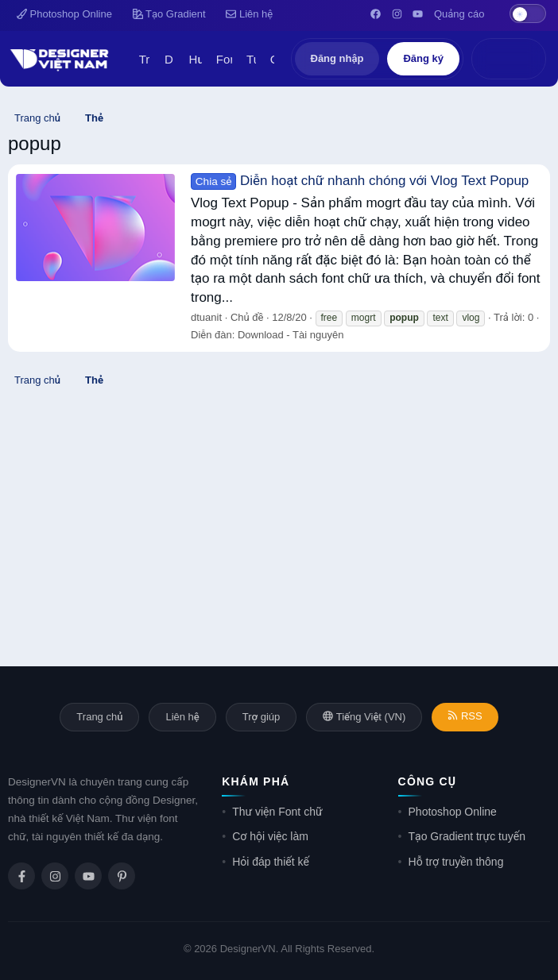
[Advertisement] (279, 507)
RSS (465, 716)
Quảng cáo (459, 14)
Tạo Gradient (169, 14)
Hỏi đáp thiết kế (271, 862)
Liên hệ (249, 14)
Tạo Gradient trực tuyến (467, 836)
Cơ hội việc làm (270, 836)
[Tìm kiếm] (525, 59)
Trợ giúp (261, 717)
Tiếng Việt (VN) (364, 717)
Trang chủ (99, 717)
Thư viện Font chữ (277, 812)
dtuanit (206, 317)
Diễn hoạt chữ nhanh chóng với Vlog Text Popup (360, 181)
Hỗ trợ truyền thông (456, 862)
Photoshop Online (64, 14)
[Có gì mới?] (492, 59)
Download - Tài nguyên (291, 335)
